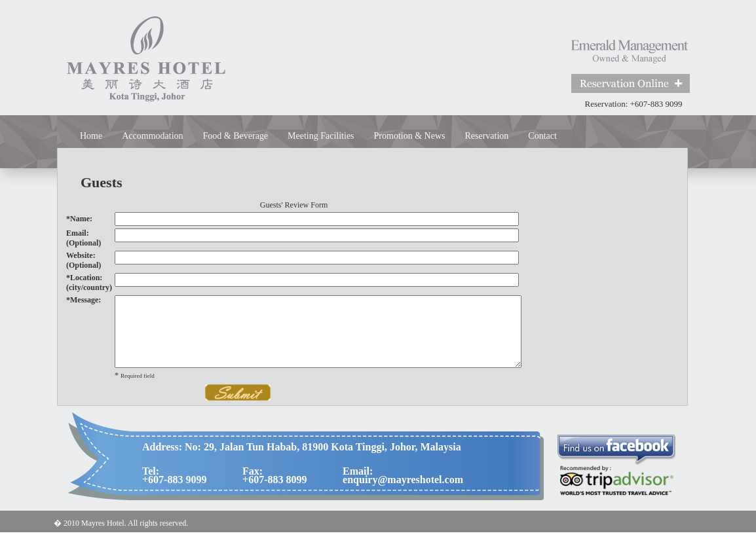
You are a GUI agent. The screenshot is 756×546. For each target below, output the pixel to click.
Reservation (486, 136)
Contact (542, 136)
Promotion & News (410, 136)
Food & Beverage (236, 136)
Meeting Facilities (321, 136)
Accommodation (152, 136)
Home (91, 136)
